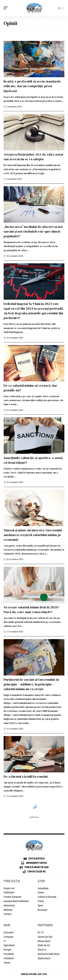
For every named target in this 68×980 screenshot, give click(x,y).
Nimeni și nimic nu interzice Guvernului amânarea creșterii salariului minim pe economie (33, 535)
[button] (7, 8)
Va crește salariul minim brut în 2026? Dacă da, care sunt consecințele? (31, 610)
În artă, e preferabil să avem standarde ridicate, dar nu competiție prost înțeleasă (32, 86)
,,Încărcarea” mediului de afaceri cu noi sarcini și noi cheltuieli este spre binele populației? (33, 231)
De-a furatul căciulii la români (26, 776)
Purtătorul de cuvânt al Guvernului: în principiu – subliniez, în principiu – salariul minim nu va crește (31, 684)
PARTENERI (45, 925)
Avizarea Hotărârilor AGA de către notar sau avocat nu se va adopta (34, 157)
